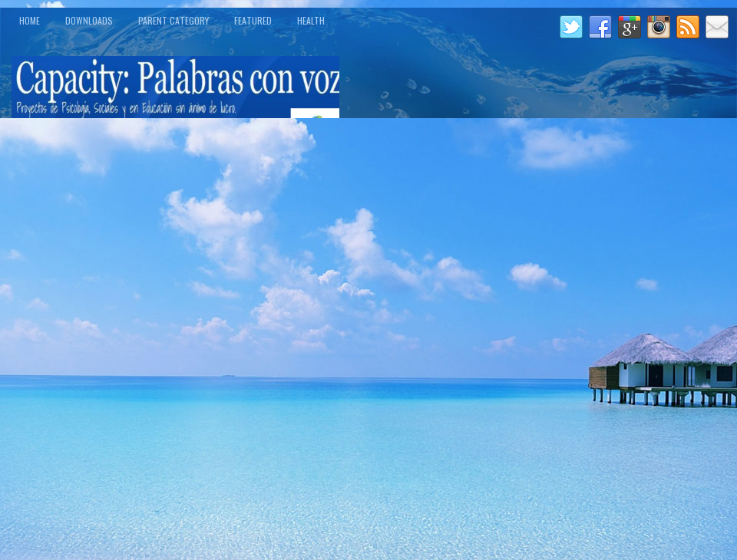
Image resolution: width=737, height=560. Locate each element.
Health (311, 20)
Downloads (89, 20)
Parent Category (174, 20)
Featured (253, 20)
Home (30, 20)
